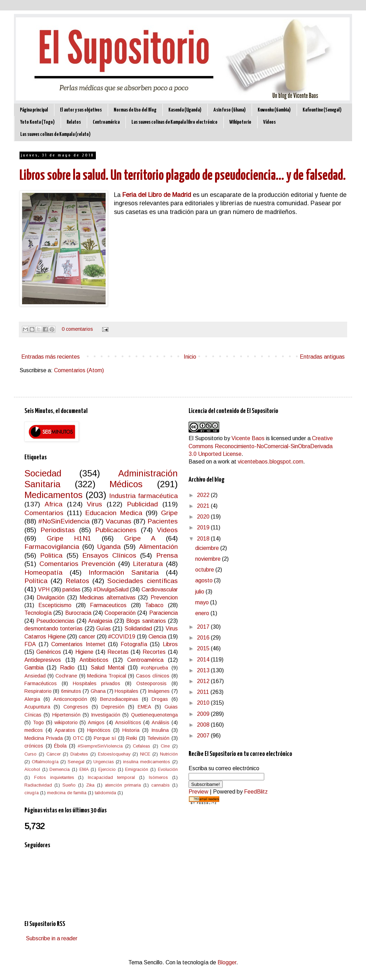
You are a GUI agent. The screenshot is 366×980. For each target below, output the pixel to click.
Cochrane (66, 676)
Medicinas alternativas (107, 598)
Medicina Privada (44, 738)
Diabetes (79, 754)
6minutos (71, 691)
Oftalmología (45, 762)
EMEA (144, 707)
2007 (204, 736)
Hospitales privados (97, 683)
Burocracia (78, 613)
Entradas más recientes (51, 357)
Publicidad (142, 504)
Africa (54, 504)
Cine (165, 746)
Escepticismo (55, 605)
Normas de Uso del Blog (135, 110)
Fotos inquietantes (54, 777)
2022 (204, 495)
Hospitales (127, 691)
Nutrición (169, 754)
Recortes (154, 652)
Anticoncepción (70, 699)
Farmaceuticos (108, 605)
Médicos (126, 484)
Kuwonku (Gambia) (274, 110)
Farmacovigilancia (52, 547)
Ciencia (157, 637)
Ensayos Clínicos (109, 555)
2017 (204, 627)
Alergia (32, 699)
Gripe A (140, 538)
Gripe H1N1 (69, 538)
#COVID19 (122, 637)
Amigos (96, 722)
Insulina (160, 730)
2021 (204, 506)
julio (200, 592)
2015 (204, 648)
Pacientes (163, 521)
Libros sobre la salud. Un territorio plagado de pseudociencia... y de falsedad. (183, 176)
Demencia (60, 769)
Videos (167, 530)
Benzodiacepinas (119, 699)
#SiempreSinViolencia (100, 746)
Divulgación (51, 598)
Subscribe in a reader (52, 938)
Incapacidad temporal (111, 777)
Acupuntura (37, 707)
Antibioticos (94, 660)
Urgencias (104, 762)
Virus (94, 504)
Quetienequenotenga (154, 715)
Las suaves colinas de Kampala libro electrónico (174, 122)
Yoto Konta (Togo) (37, 122)
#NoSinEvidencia (64, 521)
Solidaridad (138, 629)
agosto (205, 580)
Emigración (137, 769)
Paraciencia (163, 613)
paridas (71, 589)
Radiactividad (38, 785)
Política (36, 581)
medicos (34, 730)
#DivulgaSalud (111, 589)
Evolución (168, 769)
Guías (104, 629)
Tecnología (38, 613)
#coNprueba (154, 668)
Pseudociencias (55, 621)
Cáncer (54, 754)
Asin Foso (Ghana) (230, 110)
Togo (38, 722)
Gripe (169, 513)
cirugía (32, 793)
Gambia (34, 668)
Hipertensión (66, 715)
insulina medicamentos (147, 762)
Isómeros (158, 777)
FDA (30, 644)
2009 (204, 714)
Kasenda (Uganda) (185, 110)
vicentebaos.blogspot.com (270, 462)
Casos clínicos (153, 676)
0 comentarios (77, 329)
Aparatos (65, 730)
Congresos (76, 707)
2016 (204, 638)
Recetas (118, 652)
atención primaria (123, 785)
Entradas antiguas (322, 357)
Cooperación (120, 613)
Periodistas (58, 530)
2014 (204, 660)
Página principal (34, 110)
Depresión (113, 707)
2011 (204, 692)
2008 (204, 725)
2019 (204, 527)
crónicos (34, 746)
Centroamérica (106, 122)
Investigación (106, 715)
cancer (87, 637)
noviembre (209, 559)
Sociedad (43, 473)
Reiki (132, 738)
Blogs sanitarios (146, 621)
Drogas (160, 699)
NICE (145, 754)
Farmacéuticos (41, 683)
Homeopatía (43, 572)
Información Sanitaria (124, 572)
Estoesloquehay (114, 754)
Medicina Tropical (107, 676)
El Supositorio (206, 438)
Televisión (158, 738)
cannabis (161, 785)
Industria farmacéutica (143, 496)
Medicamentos (54, 495)
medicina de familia (67, 793)
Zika (90, 785)
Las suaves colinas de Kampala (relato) (55, 134)
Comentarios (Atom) (79, 370)
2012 (204, 681)
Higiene (84, 652)
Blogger (227, 962)
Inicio (190, 357)
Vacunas (119, 521)
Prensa (167, 555)
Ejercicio (107, 769)
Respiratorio (38, 691)
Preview (199, 792)
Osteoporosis (151, 683)
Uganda (109, 547)
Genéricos (49, 652)
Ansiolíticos (128, 722)
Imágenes (159, 691)
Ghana (98, 691)
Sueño (69, 785)
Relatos (74, 122)
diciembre (208, 548)
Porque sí (105, 738)
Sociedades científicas (142, 581)
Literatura (148, 564)
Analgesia (100, 621)
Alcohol (32, 769)
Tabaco (154, 605)
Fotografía (134, 644)
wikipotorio (66, 722)
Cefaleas (142, 746)
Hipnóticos (99, 730)
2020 (204, 517)
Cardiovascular (160, 589)
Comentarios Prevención (77, 564)
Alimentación (158, 547)
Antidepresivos (43, 660)
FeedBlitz (256, 792)
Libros (170, 644)
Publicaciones (116, 530)
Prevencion (164, 598)
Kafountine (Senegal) (322, 110)
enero (203, 613)
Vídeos (269, 122)
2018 (204, 539)
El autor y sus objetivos (81, 110)
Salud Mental (108, 668)
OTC (78, 738)
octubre (205, 570)
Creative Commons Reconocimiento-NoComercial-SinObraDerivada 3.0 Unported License (261, 446)
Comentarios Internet (78, 644)
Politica (51, 555)
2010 (204, 703)
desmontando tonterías (54, 629)
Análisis (161, 722)
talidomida (105, 793)
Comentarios (44, 513)
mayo (203, 602)
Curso (30, 754)
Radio (67, 668)
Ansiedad (35, 676)
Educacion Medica (114, 513)
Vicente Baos (248, 438)
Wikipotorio (240, 122)
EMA (84, 769)
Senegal (76, 762)
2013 (204, 670)
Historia (131, 730)
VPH (44, 589)
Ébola (60, 746)
